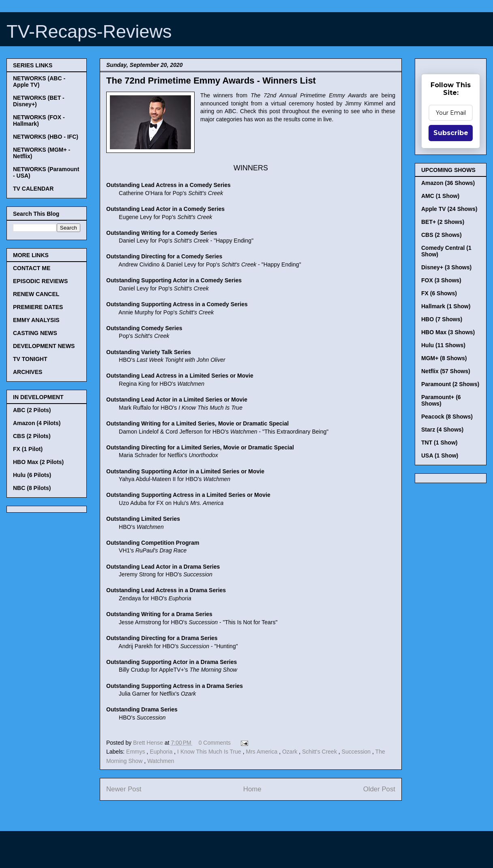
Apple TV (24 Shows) (449, 209)
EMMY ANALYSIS (36, 320)
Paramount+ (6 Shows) (441, 400)
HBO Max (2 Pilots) (38, 462)
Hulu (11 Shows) (443, 345)
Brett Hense (149, 743)
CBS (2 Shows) (442, 235)
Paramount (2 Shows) (450, 384)
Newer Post (124, 789)
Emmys (136, 752)
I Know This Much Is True (210, 752)
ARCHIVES (28, 372)
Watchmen (161, 761)
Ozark (290, 752)
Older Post (379, 789)
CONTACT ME (32, 268)
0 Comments (215, 743)
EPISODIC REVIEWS (40, 281)
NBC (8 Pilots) (32, 488)
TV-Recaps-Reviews (89, 31)
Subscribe (451, 133)
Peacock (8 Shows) (447, 417)
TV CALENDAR (33, 189)
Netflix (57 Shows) (446, 371)
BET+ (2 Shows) (443, 222)
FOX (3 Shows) (441, 280)
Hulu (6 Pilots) (32, 475)
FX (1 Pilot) (28, 449)
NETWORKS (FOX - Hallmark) (39, 120)
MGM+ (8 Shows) (444, 358)
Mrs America (262, 752)
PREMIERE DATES (38, 307)
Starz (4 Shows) (442, 430)
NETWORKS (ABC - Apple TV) (39, 82)
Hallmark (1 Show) (446, 306)
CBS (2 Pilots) (32, 436)
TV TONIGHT (30, 359)
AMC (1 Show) (440, 196)
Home (252, 789)
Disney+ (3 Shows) (446, 267)
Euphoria (162, 752)
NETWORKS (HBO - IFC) (46, 137)
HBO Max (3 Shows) (448, 332)
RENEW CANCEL (36, 294)
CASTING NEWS (35, 333)
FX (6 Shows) (439, 293)
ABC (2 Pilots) (32, 410)
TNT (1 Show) (439, 443)
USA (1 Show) (440, 455)
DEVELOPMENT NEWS (44, 346)
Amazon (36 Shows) (448, 183)
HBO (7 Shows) (442, 319)
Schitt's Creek (320, 752)
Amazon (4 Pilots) (37, 423)
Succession (357, 752)
